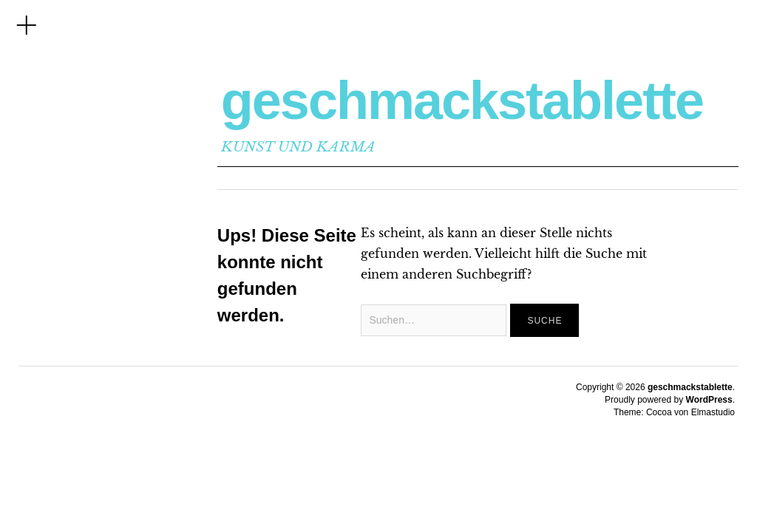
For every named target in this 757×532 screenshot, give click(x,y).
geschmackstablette (462, 100)
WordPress (709, 400)
